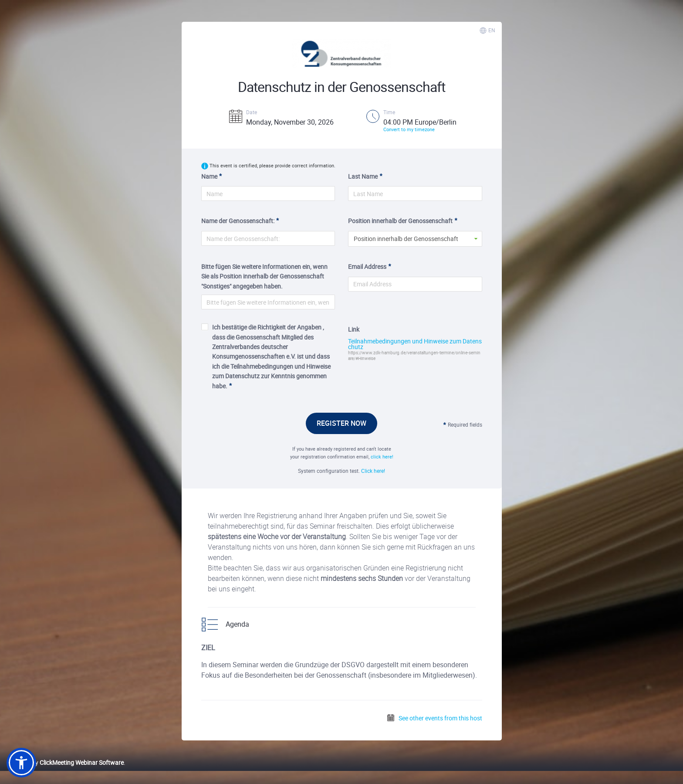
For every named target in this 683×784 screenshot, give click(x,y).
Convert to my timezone (409, 129)
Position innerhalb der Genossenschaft (400, 221)
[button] (21, 763)
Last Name (363, 176)
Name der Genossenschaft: (238, 221)
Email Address (367, 266)
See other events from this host (434, 718)
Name (209, 176)
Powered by (65, 762)
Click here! (373, 471)
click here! (382, 456)
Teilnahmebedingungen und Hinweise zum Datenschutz (415, 344)
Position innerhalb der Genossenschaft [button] (406, 239)
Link (354, 329)
